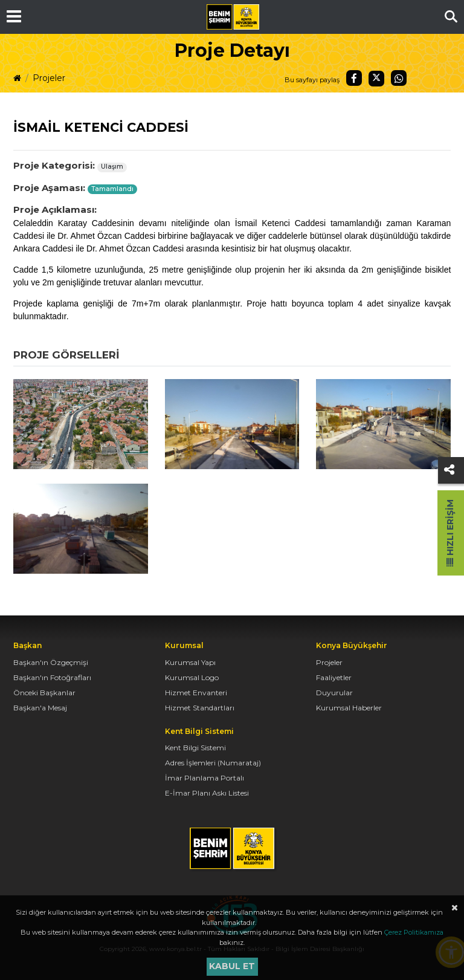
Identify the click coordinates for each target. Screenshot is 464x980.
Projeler (49, 78)
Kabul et (232, 966)
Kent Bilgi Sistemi (195, 748)
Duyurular (334, 693)
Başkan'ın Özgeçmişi (51, 662)
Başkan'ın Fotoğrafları (52, 677)
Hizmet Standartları (200, 708)
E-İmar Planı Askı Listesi (207, 793)
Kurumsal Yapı (190, 662)
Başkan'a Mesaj (40, 708)
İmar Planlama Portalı (205, 778)
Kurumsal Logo (192, 677)
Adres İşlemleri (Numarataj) (213, 763)
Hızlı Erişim (450, 533)
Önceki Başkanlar (44, 693)
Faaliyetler (334, 677)
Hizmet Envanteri (196, 693)
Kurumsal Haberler (349, 708)
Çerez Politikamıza (414, 932)
